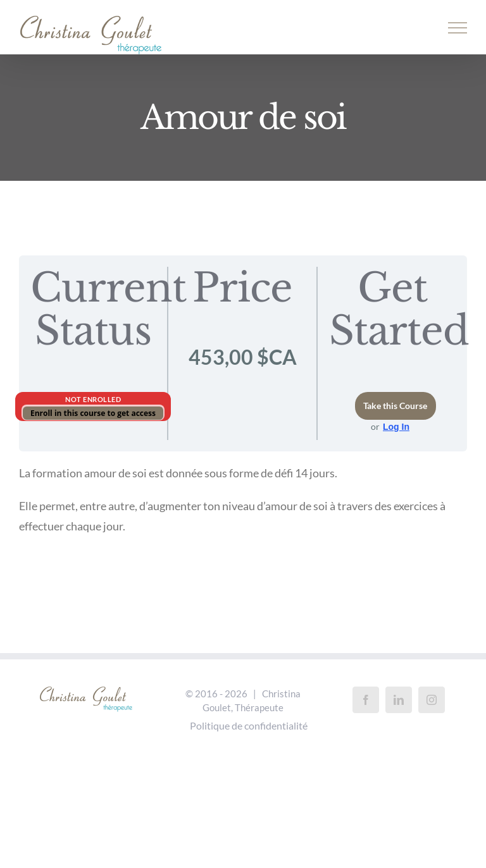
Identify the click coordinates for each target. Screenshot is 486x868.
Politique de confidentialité (249, 725)
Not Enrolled (93, 399)
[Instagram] (432, 700)
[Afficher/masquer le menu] (458, 28)
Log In (396, 427)
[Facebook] (366, 700)
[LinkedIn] (399, 700)
